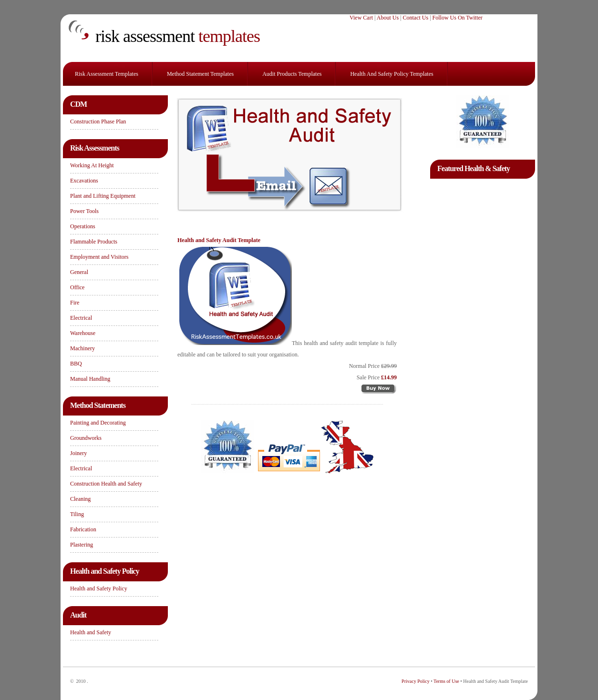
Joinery (78, 453)
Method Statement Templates (200, 74)
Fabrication (83, 529)
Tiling (77, 514)
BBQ (76, 364)
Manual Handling (90, 379)
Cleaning (80, 499)
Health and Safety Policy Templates (392, 74)
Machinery (82, 348)
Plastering (82, 545)
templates (178, 36)
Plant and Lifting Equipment (103, 196)
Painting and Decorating (98, 423)
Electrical (81, 318)
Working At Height (92, 165)
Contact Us (416, 18)
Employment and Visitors (99, 257)
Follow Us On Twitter (458, 18)
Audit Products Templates (292, 74)
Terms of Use (446, 681)
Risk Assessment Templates (107, 74)
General (79, 272)
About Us (388, 18)
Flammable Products (94, 242)
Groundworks (86, 438)
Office (77, 287)
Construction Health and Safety (106, 484)
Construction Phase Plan (98, 122)
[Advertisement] (483, 322)
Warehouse (83, 333)
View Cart (361, 18)
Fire (75, 303)
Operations (83, 226)
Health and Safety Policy (99, 588)
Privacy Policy (416, 681)
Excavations (84, 181)
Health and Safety (91, 632)
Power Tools (84, 211)
